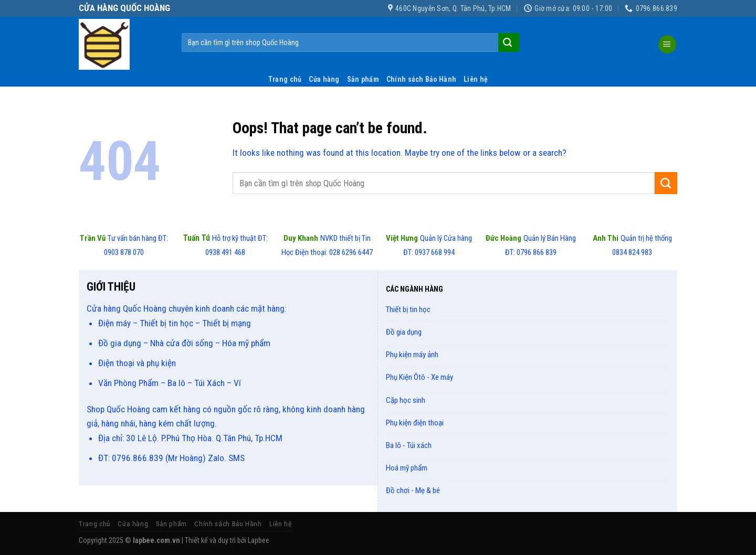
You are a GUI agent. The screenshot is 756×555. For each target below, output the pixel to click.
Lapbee (259, 540)
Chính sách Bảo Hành (421, 79)
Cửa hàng (324, 79)
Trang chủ (285, 79)
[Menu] (668, 44)
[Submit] (508, 42)
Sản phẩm (363, 79)
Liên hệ (476, 79)
